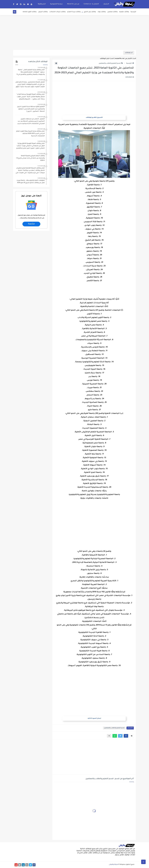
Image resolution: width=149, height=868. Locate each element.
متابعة (31, 224)
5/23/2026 (40, 166)
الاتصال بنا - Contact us (91, 4)
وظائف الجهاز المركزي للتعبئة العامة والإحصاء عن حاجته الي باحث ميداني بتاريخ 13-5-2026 (30, 158)
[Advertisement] (74, 32)
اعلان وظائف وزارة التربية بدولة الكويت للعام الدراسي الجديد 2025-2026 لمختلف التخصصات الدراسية (30, 134)
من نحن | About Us (73, 4)
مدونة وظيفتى (113, 865)
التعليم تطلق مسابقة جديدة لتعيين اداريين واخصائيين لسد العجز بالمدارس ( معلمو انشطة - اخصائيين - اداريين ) (31, 109)
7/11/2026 (40, 80)
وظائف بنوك (102, 12)
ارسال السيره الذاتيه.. (94, 718)
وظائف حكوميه (124, 12)
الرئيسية (133, 12)
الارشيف (106, 4)
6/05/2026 (40, 92)
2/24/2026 (40, 104)
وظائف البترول (43, 12)
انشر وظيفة (42, 4)
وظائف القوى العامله (30, 12)
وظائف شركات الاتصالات (57, 12)
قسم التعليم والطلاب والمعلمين (111, 63)
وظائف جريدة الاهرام (74, 12)
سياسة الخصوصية (56, 4)
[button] (126, 736)
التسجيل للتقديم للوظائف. (94, 118)
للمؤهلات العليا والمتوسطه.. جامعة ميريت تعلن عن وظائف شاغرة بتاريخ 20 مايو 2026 (31, 182)
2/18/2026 (40, 117)
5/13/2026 (40, 154)
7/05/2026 (40, 67)
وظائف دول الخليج (90, 12)
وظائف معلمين (112, 12)
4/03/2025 (40, 129)
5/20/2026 (40, 141)
